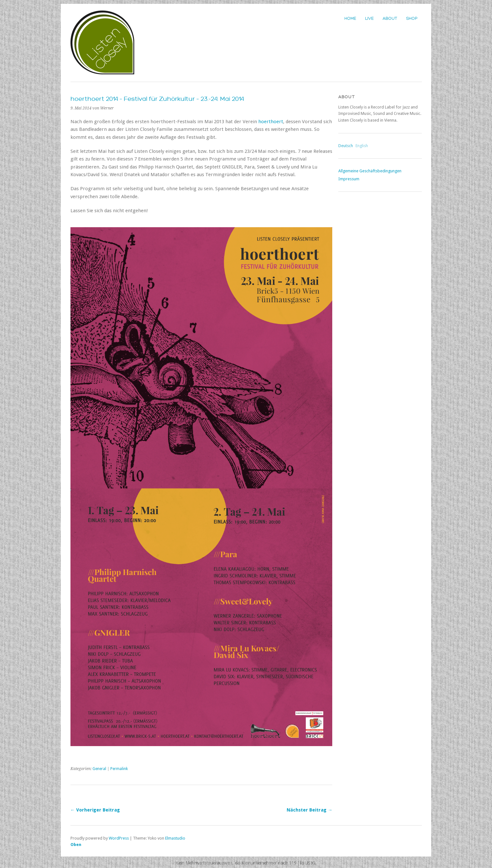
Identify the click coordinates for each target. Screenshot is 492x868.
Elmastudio (175, 838)
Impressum (349, 179)
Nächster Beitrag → (309, 810)
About (390, 19)
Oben (76, 845)
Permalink (119, 769)
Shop (412, 19)
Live (369, 19)
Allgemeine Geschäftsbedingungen (370, 171)
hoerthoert (271, 122)
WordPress (119, 838)
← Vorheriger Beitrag (95, 810)
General (99, 769)
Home (350, 19)
